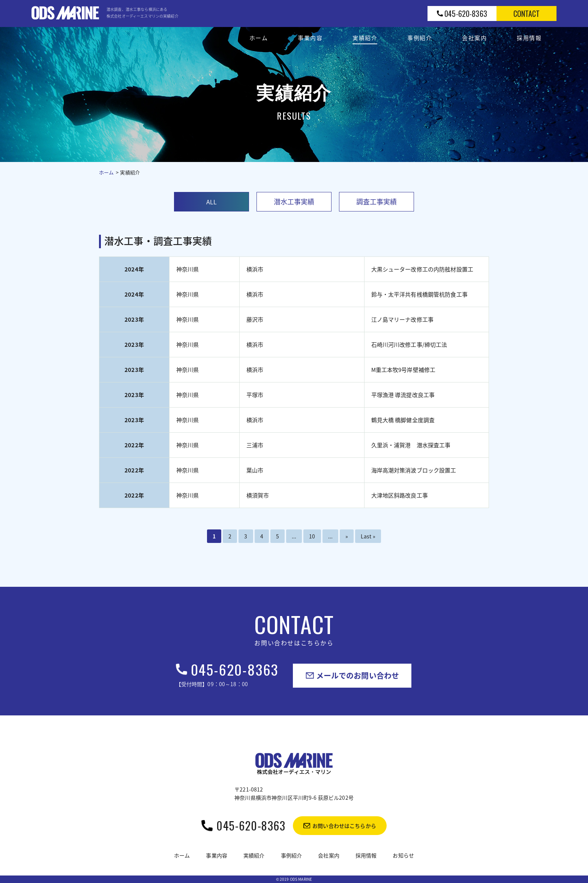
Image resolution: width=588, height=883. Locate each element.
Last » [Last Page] (368, 536)
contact (527, 13)
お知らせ (403, 855)
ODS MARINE (301, 879)
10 (312, 536)
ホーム (106, 172)
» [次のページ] (347, 536)
